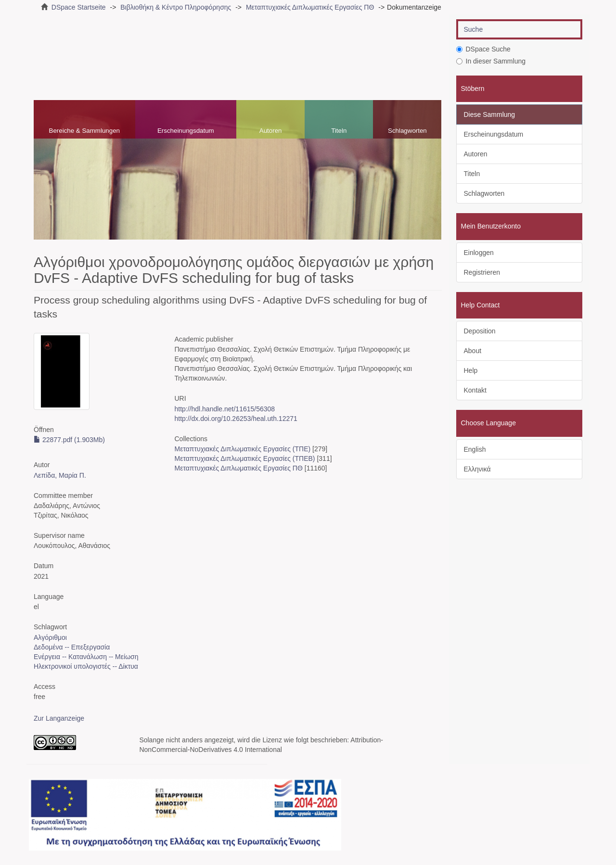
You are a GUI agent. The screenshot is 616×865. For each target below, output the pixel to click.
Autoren (271, 131)
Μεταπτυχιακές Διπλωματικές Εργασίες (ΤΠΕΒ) (244, 458)
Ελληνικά (477, 469)
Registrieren (482, 272)
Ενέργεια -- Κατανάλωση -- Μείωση (86, 657)
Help (471, 370)
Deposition (480, 331)
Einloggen (479, 253)
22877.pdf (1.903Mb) (69, 440)
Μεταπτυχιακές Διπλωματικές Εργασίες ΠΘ (310, 7)
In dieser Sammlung (491, 61)
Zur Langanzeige (59, 718)
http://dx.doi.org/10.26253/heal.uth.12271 (236, 419)
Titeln (339, 131)
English (475, 449)
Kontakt (475, 390)
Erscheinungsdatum (186, 131)
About (473, 351)
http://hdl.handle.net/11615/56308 (225, 409)
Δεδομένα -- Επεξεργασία (72, 647)
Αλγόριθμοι (50, 637)
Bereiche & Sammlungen (84, 131)
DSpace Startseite (79, 7)
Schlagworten (407, 131)
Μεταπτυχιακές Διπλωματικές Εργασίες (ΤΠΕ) (242, 449)
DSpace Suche (483, 49)
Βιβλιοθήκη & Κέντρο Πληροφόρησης (176, 7)
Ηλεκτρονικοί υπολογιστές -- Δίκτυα (86, 666)
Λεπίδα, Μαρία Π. (60, 475)
